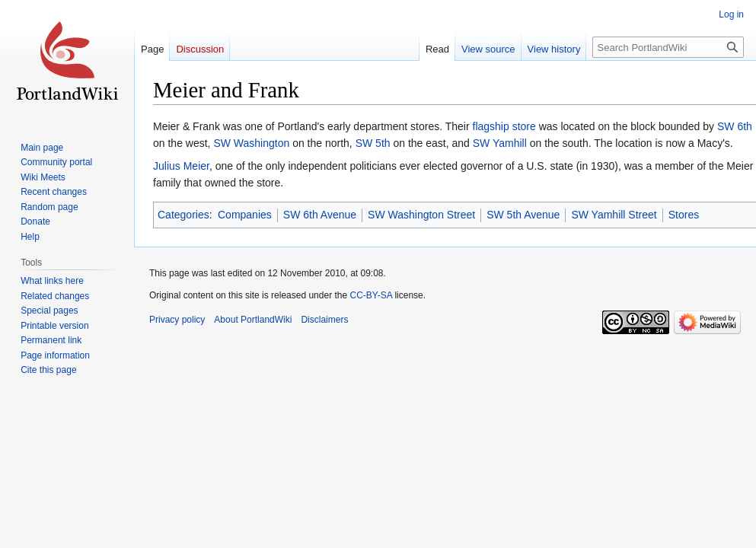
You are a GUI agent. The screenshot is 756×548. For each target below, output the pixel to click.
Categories (183, 215)
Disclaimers (324, 320)
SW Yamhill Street (614, 215)
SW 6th (735, 126)
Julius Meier (181, 166)
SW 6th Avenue (320, 215)
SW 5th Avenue (523, 215)
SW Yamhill (500, 143)
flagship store (504, 126)
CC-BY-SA (371, 295)
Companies (245, 215)
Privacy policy (177, 320)
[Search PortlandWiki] (668, 47)
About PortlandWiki (253, 320)
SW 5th (373, 143)
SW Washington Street (421, 215)
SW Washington (251, 143)
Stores (684, 215)
